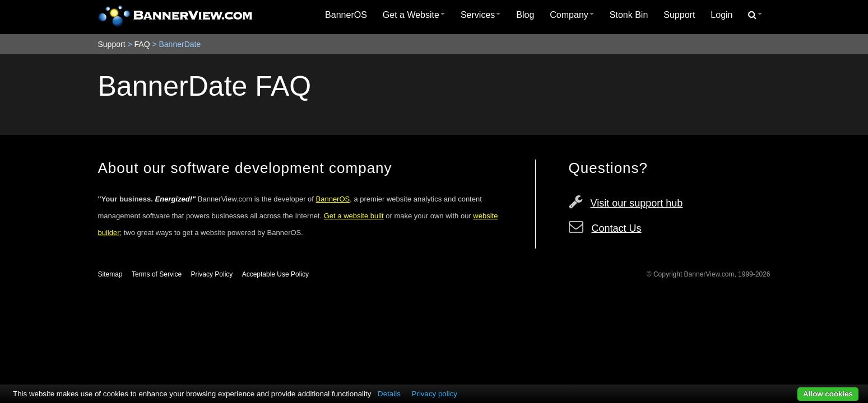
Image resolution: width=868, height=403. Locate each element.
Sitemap (110, 274)
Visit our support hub (637, 203)
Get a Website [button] (414, 15)
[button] (755, 15)
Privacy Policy (212, 274)
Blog (525, 15)
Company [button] (572, 15)
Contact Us (617, 228)
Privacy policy (435, 394)
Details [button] (389, 394)
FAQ (142, 44)
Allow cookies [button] (828, 394)
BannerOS (346, 15)
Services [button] (481, 15)
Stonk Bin (629, 15)
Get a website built (354, 216)
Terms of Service (157, 274)
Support (679, 15)
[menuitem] (346, 15)
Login (721, 15)
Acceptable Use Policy (275, 274)
